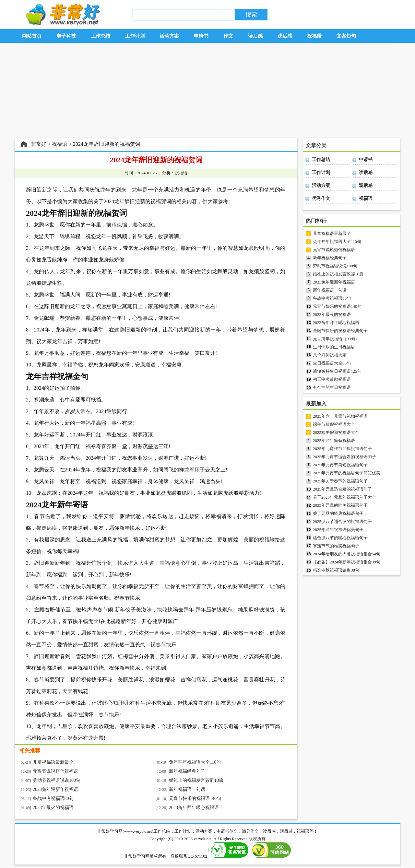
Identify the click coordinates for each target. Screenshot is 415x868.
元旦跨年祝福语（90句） (336, 339)
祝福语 (60, 144)
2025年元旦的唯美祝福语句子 (340, 505)
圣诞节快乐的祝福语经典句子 (340, 331)
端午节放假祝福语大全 (334, 424)
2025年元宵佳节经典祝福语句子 (342, 449)
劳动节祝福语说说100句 (57, 780)
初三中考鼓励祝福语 (332, 379)
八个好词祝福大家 (330, 355)
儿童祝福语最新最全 (53, 762)
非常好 (39, 144)
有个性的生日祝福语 (332, 387)
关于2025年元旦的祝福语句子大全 (344, 497)
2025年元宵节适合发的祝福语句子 (344, 457)
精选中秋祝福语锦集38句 (336, 570)
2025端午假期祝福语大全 (336, 432)
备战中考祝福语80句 (53, 799)
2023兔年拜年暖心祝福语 (194, 808)
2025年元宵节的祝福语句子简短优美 (347, 473)
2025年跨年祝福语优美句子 (338, 530)
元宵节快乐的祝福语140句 (195, 799)
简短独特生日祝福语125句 (337, 371)
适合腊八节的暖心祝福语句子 (340, 538)
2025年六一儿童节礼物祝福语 (340, 416)
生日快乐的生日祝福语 (334, 347)
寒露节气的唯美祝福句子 (336, 546)
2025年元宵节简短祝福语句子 (340, 465)
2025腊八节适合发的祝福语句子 (342, 521)
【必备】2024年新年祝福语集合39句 (347, 562)
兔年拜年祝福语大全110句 (195, 762)
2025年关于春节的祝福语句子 (340, 481)
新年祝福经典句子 (187, 771)
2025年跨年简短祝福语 (334, 440)
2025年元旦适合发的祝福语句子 (342, 489)
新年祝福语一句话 (187, 789)
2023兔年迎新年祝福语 (55, 789)
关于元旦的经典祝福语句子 (338, 513)
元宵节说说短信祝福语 (55, 771)
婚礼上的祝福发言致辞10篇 (196, 780)
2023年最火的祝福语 (53, 808)
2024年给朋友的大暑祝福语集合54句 (347, 554)
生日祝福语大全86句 (332, 363)
